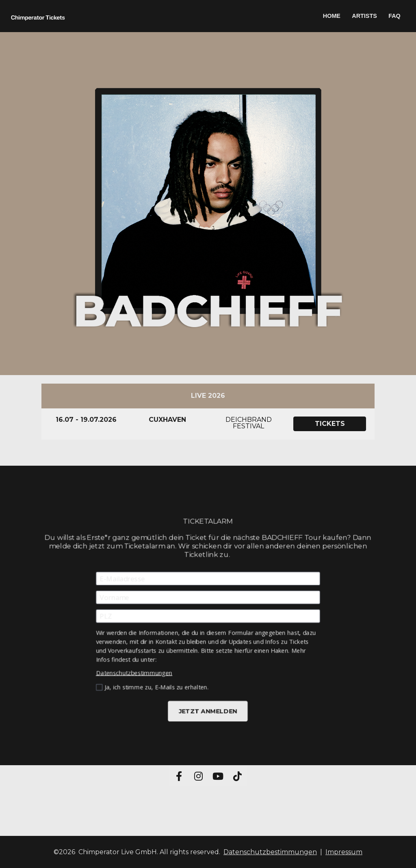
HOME (332, 16)
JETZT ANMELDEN (208, 709)
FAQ (394, 16)
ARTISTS (364, 16)
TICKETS (330, 424)
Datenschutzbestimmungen (136, 671)
